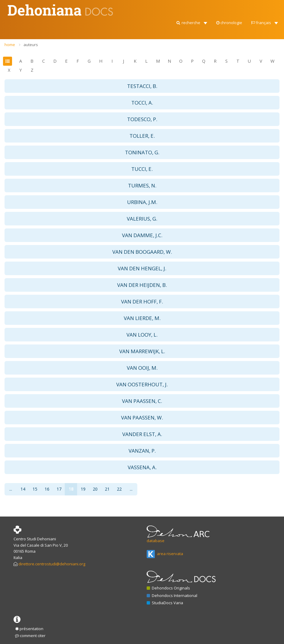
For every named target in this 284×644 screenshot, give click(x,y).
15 (35, 489)
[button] (191, 21)
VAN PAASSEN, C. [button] (142, 401)
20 (95, 489)
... (11, 489)
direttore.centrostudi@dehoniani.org (52, 564)
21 (107, 489)
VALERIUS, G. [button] (142, 219)
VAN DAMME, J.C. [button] (142, 235)
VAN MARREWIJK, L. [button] (142, 351)
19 (83, 489)
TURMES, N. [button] (142, 185)
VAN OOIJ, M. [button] (142, 368)
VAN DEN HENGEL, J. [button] (142, 268)
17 (59, 489)
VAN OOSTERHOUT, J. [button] (142, 384)
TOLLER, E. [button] (142, 136)
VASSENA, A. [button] (142, 467)
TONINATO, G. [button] (142, 152)
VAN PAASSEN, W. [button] (142, 418)
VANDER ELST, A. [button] (142, 434)
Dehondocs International (172, 595)
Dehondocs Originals (168, 588)
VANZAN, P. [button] (142, 451)
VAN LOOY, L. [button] (142, 335)
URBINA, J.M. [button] (142, 202)
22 (119, 489)
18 (71, 489)
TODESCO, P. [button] (142, 119)
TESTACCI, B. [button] (142, 86)
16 (47, 489)
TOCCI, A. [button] (142, 103)
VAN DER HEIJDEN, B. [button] (142, 285)
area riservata (165, 554)
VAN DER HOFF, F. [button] (142, 302)
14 (23, 489)
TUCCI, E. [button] (142, 169)
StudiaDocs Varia (165, 603)
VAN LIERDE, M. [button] (142, 318)
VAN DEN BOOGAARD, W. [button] (142, 252)
